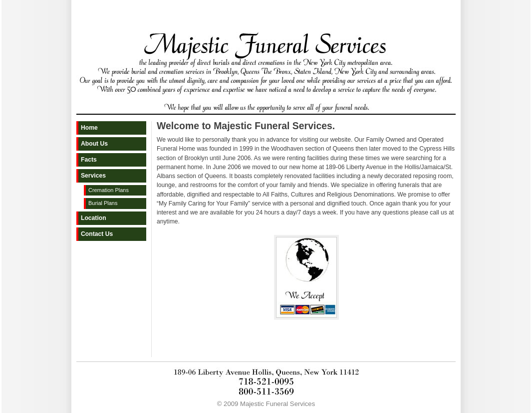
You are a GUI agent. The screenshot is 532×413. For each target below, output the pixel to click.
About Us (94, 144)
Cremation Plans (109, 190)
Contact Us (97, 234)
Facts (89, 160)
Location (94, 218)
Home (89, 128)
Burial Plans (103, 203)
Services (93, 176)
